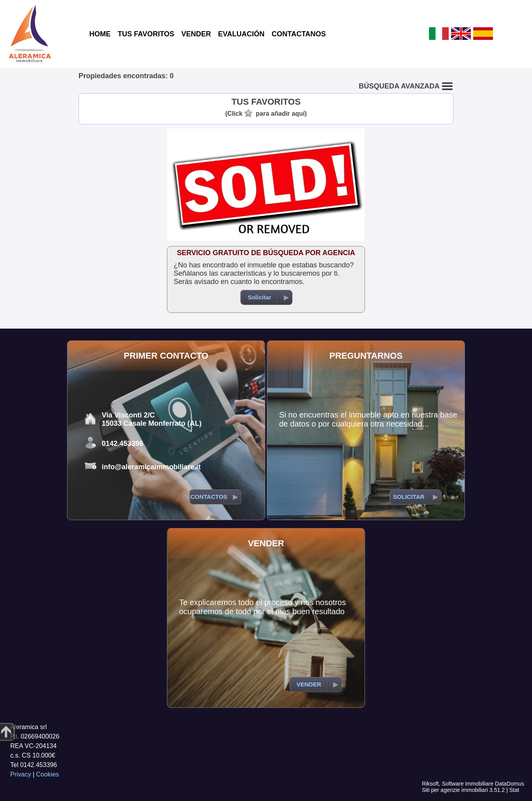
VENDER (196, 34)
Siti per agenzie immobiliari (455, 790)
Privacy (21, 774)
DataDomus (510, 784)
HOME (100, 34)
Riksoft (430, 784)
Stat (514, 790)
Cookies (48, 774)
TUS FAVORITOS (146, 34)
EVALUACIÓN (242, 34)
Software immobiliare (467, 784)
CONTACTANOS (299, 34)
